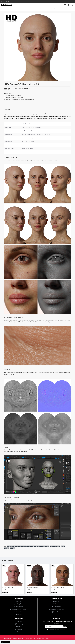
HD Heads (25, 9)
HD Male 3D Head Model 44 (58, 588)
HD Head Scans (33, 9)
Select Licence (7, 94)
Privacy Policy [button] (45, 638)
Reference (12, 548)
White (29, 546)
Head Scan (10, 546)
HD (14, 546)
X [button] (73, 636)
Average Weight (45, 546)
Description (7, 109)
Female (24, 546)
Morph (52, 546)
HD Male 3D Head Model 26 (33, 588)
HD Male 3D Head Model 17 (9, 588)
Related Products (7, 561)
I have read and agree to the (56, 630)
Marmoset (6, 548)
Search (40, 9)
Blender (63, 546)
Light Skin (38, 546)
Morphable (57, 546)
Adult (33, 546)
